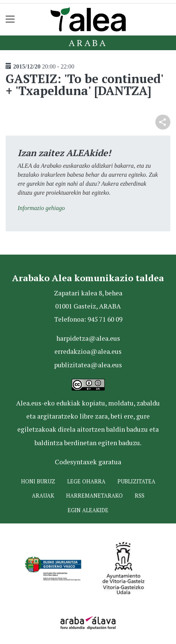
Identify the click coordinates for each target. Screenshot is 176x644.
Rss (140, 496)
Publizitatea (136, 481)
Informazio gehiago (41, 208)
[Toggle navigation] (10, 19)
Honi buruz (38, 481)
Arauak (43, 496)
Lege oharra (86, 481)
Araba (88, 43)
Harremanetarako (94, 496)
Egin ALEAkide (88, 510)
